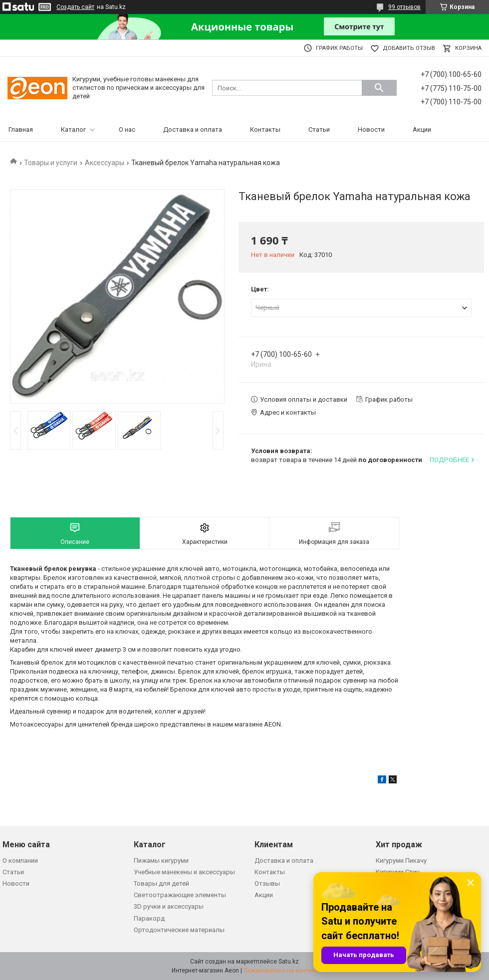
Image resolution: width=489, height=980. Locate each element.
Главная (21, 129)
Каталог (73, 129)
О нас (127, 129)
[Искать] (379, 88)
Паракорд (149, 918)
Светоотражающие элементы (180, 895)
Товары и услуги (51, 163)
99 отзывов (404, 7)
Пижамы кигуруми (161, 860)
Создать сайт (75, 7)
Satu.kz (289, 962)
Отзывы (267, 883)
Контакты (265, 129)
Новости (371, 129)
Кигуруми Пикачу (401, 860)
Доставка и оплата (193, 129)
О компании (20, 860)
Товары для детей (161, 883)
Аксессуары (105, 163)
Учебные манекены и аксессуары (184, 872)
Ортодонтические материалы (179, 930)
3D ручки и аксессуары (169, 906)
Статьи (319, 129)
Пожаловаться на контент (280, 971)
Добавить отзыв (409, 48)
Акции (422, 129)
